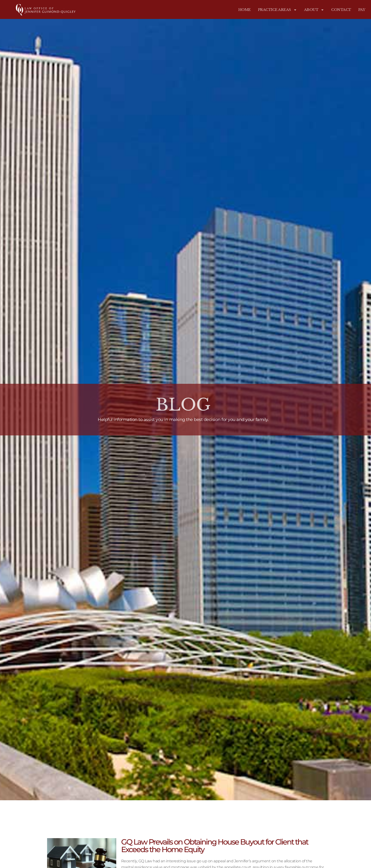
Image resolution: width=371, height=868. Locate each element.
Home (245, 10)
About (314, 10)
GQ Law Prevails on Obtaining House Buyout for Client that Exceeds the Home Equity (215, 846)
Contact (341, 10)
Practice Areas (277, 10)
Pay (362, 10)
